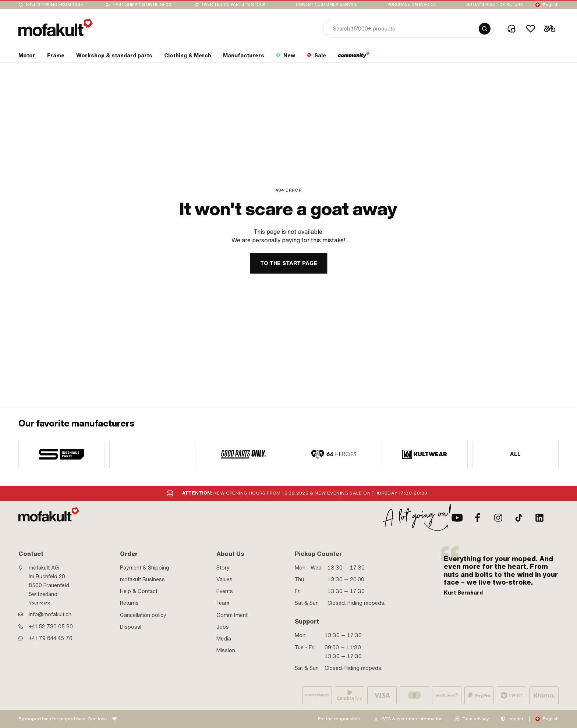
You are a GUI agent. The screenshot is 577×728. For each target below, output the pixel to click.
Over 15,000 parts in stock (233, 5)
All (516, 454)
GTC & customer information (412, 719)
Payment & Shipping (145, 568)
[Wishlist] (531, 29)
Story (223, 568)
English (551, 5)
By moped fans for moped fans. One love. (63, 719)
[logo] (56, 27)
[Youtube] (457, 518)
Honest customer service (327, 5)
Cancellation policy (143, 615)
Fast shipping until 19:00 (142, 5)
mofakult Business (142, 579)
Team (223, 603)
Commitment (232, 615)
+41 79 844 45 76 (51, 638)
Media (224, 639)
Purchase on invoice (412, 5)
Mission (226, 650)
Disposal (131, 627)
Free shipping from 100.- (54, 5)
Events (225, 591)
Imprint (516, 719)
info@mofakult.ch (50, 614)
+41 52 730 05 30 (51, 627)
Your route (40, 603)
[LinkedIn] (539, 518)
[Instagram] (498, 518)
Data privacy (476, 719)
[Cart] (550, 29)
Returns (129, 603)
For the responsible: (340, 719)
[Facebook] (478, 518)
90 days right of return (495, 5)
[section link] (27, 57)
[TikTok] (519, 518)
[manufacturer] (62, 454)
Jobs (223, 627)
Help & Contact (139, 591)
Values (224, 579)
